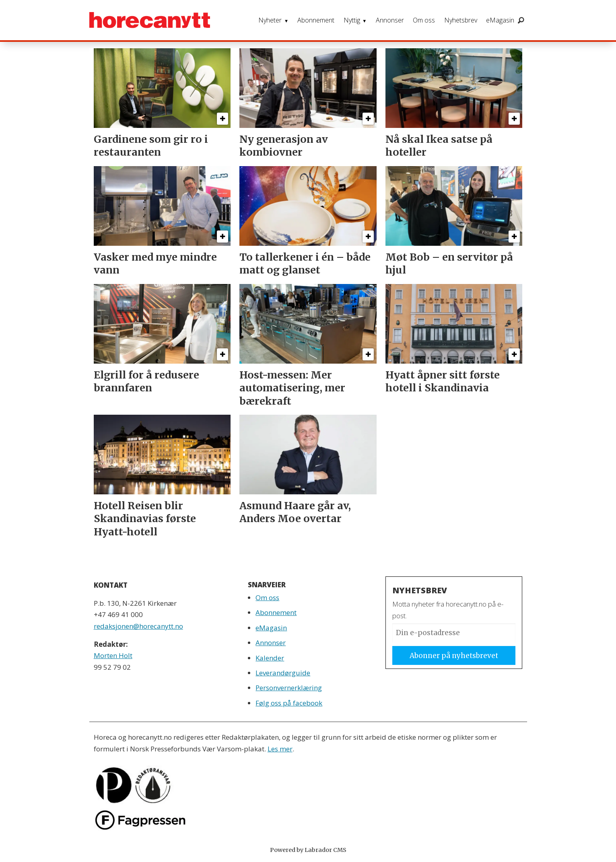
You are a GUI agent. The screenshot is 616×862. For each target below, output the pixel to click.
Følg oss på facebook (289, 703)
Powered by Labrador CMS (308, 850)
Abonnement (316, 20)
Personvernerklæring (289, 688)
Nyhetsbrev (461, 20)
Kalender (270, 658)
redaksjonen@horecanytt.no (138, 626)
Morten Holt (113, 655)
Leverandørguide (283, 673)
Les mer (280, 749)
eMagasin (500, 20)
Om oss (424, 20)
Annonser (390, 20)
